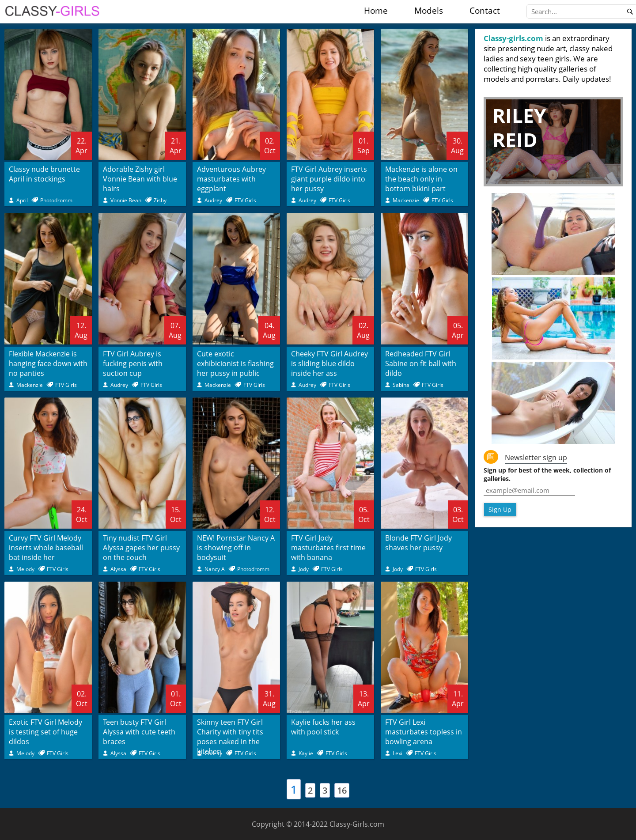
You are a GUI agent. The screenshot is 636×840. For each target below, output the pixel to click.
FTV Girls (245, 200)
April (22, 200)
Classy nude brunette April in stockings (44, 174)
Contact (485, 11)
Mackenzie (406, 200)
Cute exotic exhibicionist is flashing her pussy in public (235, 363)
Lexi (397, 753)
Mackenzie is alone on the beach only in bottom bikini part (421, 179)
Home (376, 11)
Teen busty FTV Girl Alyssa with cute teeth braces (139, 732)
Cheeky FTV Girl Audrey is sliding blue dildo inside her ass (329, 363)
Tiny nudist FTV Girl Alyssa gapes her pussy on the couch (141, 548)
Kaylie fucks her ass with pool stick (323, 727)
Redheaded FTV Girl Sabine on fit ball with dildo (421, 363)
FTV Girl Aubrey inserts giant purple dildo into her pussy (329, 179)
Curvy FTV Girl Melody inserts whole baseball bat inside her (46, 548)
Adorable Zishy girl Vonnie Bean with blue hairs (140, 179)
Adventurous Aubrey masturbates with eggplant (231, 179)
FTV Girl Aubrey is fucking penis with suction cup (133, 363)
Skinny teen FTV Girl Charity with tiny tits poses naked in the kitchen (230, 737)
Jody (304, 569)
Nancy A (215, 569)
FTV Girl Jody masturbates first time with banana (328, 548)
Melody (25, 569)
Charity (213, 753)
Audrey (213, 200)
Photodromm (56, 200)
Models (429, 11)
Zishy (160, 200)
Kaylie (306, 753)
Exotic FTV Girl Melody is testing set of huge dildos (45, 732)
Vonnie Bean (126, 200)
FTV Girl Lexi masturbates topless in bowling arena (424, 732)
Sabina (401, 385)
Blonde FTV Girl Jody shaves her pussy (418, 543)
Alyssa (118, 569)
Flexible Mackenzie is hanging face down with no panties (48, 363)
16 (342, 790)
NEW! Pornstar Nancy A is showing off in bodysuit (236, 548)
